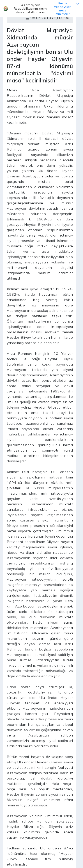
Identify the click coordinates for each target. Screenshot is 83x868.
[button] (41, 9)
